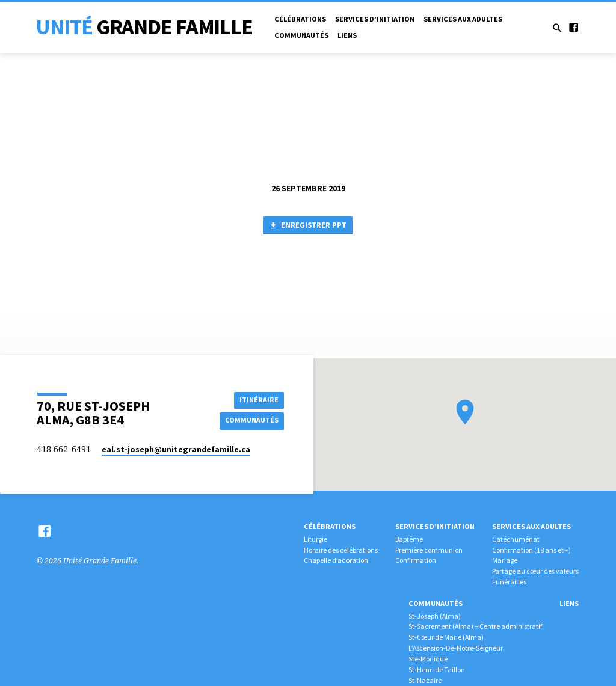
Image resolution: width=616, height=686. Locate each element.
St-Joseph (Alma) (435, 616)
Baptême (409, 539)
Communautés (301, 35)
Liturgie (316, 539)
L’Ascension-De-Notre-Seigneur (456, 648)
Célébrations (300, 19)
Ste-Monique (428, 659)
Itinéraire (257, 399)
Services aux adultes (463, 19)
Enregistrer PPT (307, 226)
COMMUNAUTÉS (251, 421)
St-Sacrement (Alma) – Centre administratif (475, 626)
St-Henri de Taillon (437, 669)
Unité (144, 27)
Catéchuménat (516, 539)
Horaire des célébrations (341, 550)
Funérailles (509, 582)
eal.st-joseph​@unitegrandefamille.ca (176, 449)
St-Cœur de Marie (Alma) (446, 637)
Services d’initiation (375, 19)
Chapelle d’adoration (336, 560)
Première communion (429, 550)
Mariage (505, 560)
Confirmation (416, 560)
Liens (347, 35)
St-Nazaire (425, 680)
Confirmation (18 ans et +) (531, 550)
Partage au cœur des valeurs (535, 571)
